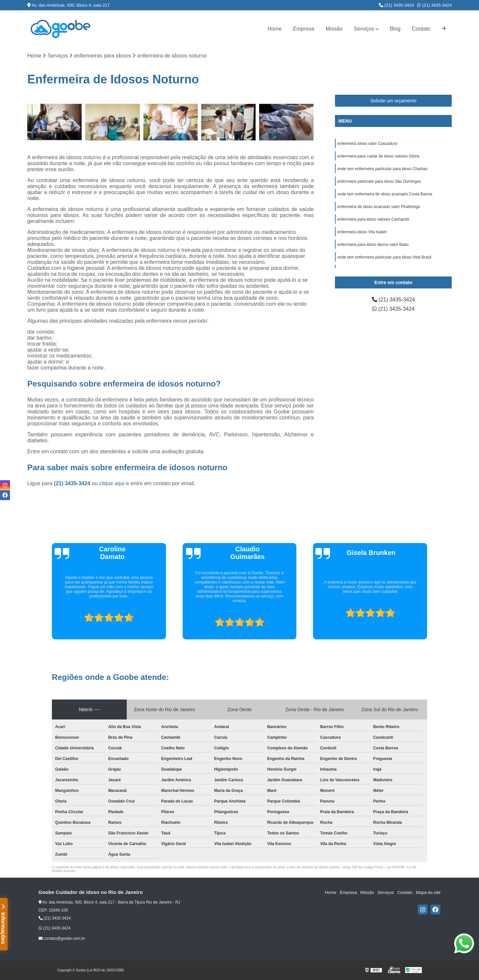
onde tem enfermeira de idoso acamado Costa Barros (385, 194)
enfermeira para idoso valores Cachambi (373, 219)
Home (275, 29)
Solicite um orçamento (393, 101)
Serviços (364, 29)
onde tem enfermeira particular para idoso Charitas (382, 169)
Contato (421, 29)
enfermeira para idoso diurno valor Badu (373, 245)
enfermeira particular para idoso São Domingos (379, 181)
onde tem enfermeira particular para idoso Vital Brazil (384, 257)
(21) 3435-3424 (397, 5)
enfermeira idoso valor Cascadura (367, 144)
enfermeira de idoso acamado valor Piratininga (379, 207)
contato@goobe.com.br (62, 938)
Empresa (304, 29)
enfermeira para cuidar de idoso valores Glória (378, 156)
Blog (395, 29)
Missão (334, 29)
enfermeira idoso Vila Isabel (362, 232)
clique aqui (112, 483)
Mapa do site (428, 892)
